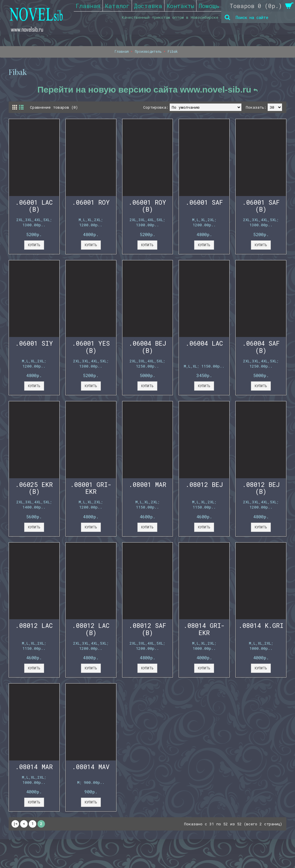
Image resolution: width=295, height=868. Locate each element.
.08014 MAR (34, 767)
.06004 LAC (204, 343)
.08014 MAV (91, 767)
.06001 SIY (34, 343)
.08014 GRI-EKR (204, 629)
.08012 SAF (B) (147, 629)
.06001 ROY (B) (147, 206)
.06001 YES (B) (91, 347)
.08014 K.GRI (261, 625)
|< (15, 824)
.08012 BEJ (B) (261, 488)
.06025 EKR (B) (34, 488)
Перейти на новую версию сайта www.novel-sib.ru (148, 90)
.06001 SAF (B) (261, 206)
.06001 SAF (204, 202)
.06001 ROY (91, 202)
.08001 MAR (147, 484)
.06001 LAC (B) (34, 206)
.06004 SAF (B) (261, 347)
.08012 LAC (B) (91, 629)
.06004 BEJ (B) (147, 347)
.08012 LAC (34, 625)
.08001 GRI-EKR (91, 488)
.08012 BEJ (204, 484)
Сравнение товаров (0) (54, 107)
